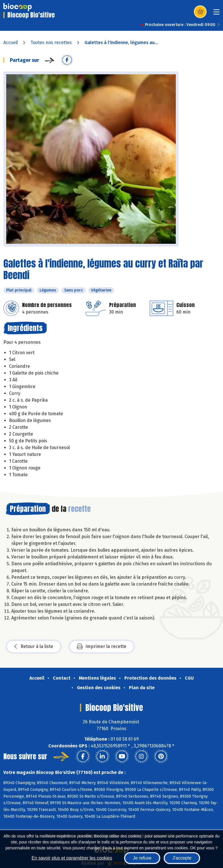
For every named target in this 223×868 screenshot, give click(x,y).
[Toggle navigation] (216, 14)
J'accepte (182, 858)
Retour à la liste (34, 647)
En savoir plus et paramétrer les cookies (72, 858)
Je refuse (142, 858)
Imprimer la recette (102, 647)
